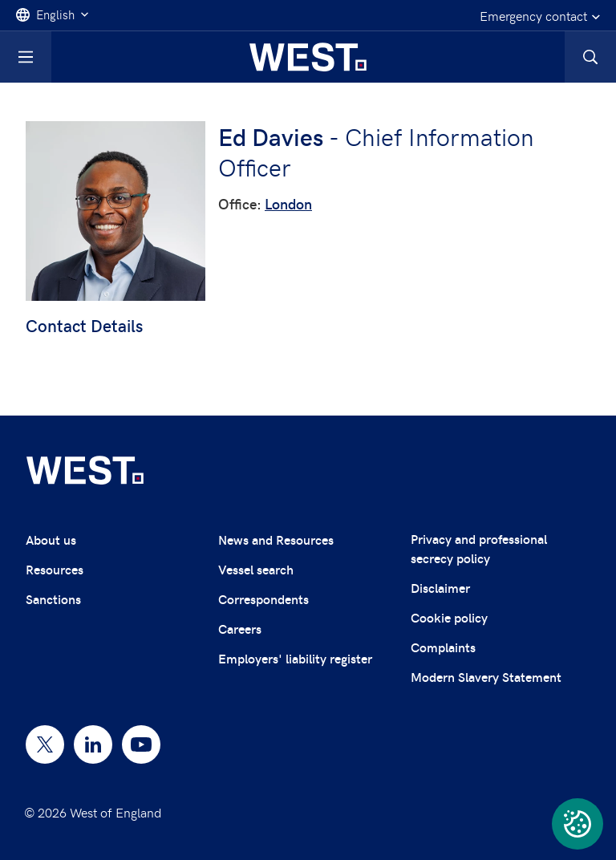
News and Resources (276, 540)
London (288, 203)
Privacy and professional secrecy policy (479, 548)
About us (51, 540)
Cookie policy (449, 617)
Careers (240, 629)
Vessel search (256, 569)
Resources (55, 569)
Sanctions (53, 599)
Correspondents (263, 599)
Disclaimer (440, 588)
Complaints (443, 647)
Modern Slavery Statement (486, 677)
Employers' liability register (295, 658)
